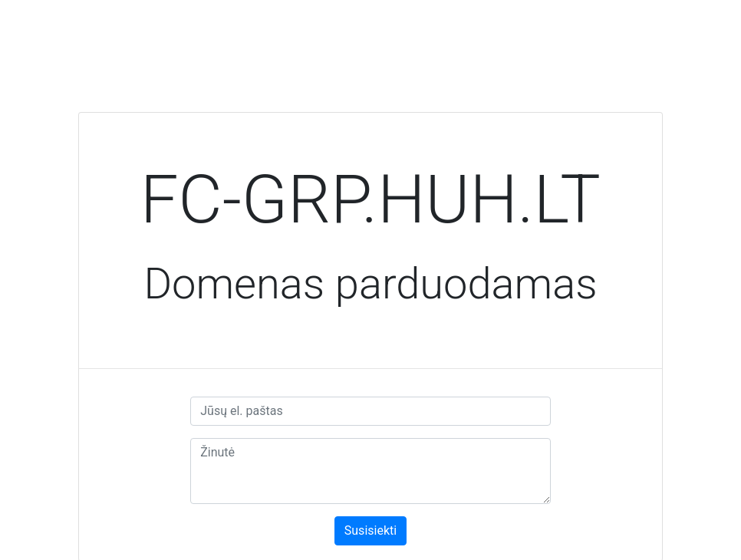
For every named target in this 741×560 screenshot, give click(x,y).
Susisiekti (370, 530)
